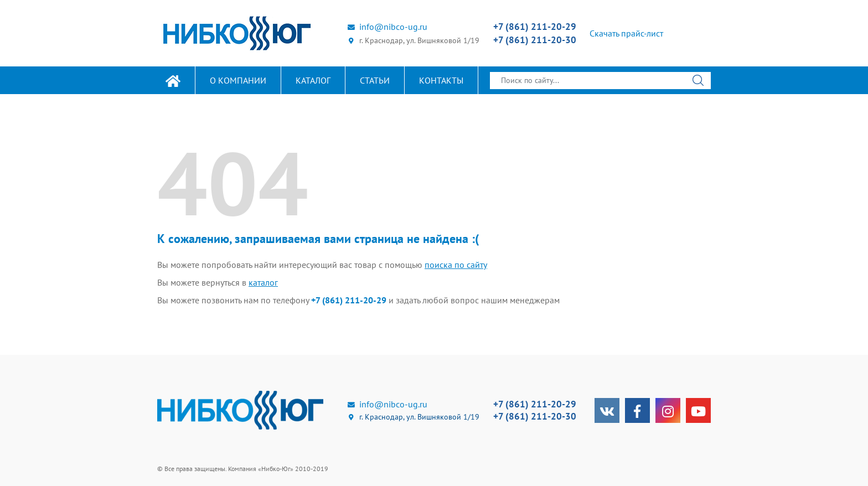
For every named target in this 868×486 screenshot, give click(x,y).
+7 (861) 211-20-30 (535, 40)
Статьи (375, 80)
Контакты (441, 80)
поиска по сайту (456, 265)
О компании (238, 80)
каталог (263, 282)
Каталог (313, 80)
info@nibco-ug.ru (387, 27)
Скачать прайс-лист (626, 33)
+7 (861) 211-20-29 (535, 27)
